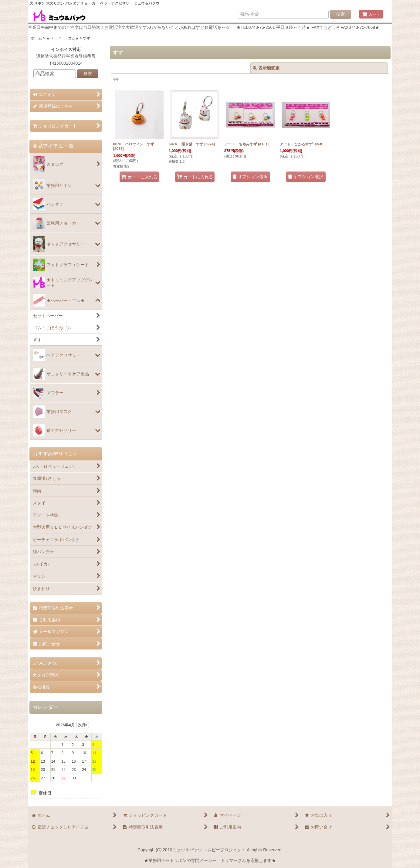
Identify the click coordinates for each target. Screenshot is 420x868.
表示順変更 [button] (266, 68)
